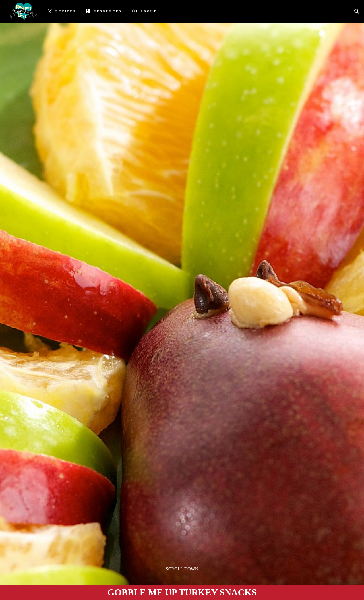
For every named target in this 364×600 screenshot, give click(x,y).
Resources (104, 11)
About (144, 11)
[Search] (358, 12)
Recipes (62, 11)
